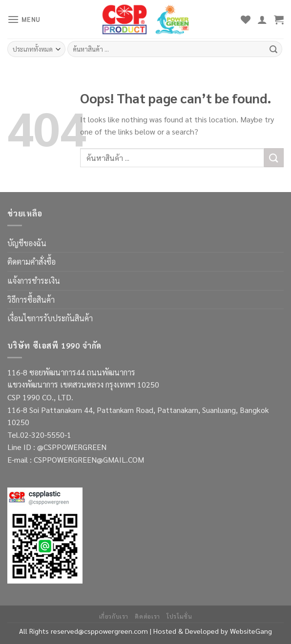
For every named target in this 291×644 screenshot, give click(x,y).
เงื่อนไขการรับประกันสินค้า (50, 318)
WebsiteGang (251, 631)
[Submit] (274, 158)
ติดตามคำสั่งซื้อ (31, 262)
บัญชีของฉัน (27, 243)
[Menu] (24, 19)
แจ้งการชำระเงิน (34, 281)
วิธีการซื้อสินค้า (31, 300)
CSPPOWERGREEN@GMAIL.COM (89, 459)
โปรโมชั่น (179, 616)
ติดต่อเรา (147, 616)
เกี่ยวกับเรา (114, 616)
